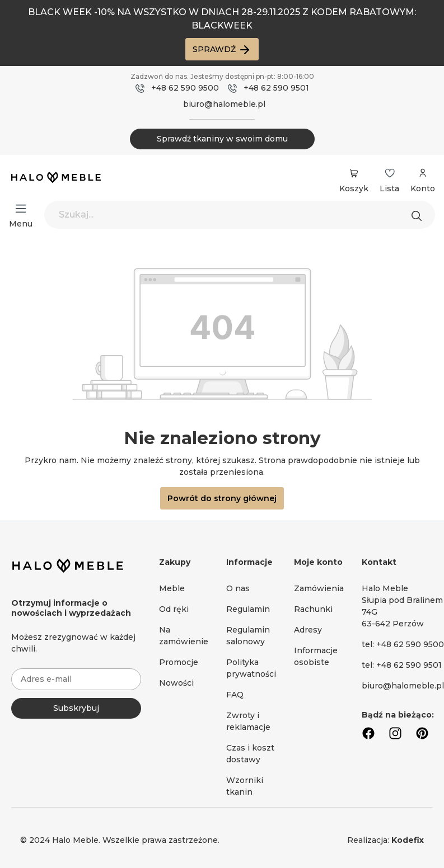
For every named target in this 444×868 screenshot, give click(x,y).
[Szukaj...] (240, 215)
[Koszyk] (354, 173)
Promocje (179, 662)
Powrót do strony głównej (222, 498)
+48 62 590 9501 (276, 88)
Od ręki (174, 609)
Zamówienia (319, 588)
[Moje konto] (423, 179)
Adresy (308, 630)
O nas (238, 588)
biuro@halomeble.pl (224, 104)
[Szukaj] (419, 215)
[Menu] (21, 209)
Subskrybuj (76, 708)
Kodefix (408, 840)
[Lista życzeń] (390, 173)
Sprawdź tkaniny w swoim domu (222, 139)
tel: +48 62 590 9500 (403, 644)
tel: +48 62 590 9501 (402, 665)
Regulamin (248, 609)
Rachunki (313, 609)
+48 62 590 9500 (185, 88)
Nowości (176, 683)
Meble (172, 588)
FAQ (235, 695)
